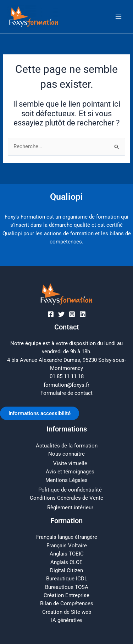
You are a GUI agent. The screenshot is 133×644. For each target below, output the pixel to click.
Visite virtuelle (70, 463)
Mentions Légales (66, 480)
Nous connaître (66, 454)
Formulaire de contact (66, 393)
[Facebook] (51, 314)
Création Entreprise (66, 595)
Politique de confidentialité (70, 490)
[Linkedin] (83, 314)
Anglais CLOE (66, 562)
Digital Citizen (66, 570)
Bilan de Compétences (67, 603)
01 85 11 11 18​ (67, 376)
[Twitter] (61, 314)
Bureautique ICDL (67, 579)
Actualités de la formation (67, 446)
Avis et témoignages (70, 472)
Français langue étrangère (67, 537)
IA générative (66, 620)
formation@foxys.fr (66, 385)
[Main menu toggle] (118, 17)
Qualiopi (66, 197)
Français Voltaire (67, 546)
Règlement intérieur (70, 508)
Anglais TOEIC (67, 554)
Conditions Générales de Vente (66, 498)
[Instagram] (72, 314)
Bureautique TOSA (67, 587)
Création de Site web (67, 612)
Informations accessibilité (40, 413)
